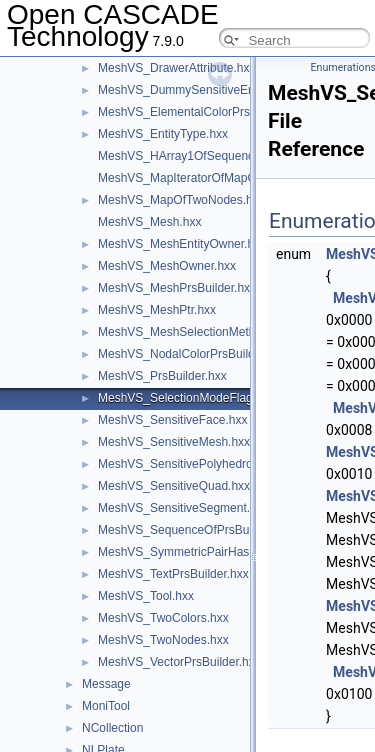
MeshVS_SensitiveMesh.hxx (174, 442)
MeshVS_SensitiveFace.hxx (172, 420)
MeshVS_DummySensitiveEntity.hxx (194, 90)
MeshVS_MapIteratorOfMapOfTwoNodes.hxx (218, 178)
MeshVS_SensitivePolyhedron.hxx (189, 464)
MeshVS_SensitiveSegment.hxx (183, 508)
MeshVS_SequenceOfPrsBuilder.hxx (195, 530)
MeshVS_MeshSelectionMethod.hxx (194, 332)
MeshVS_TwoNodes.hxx (163, 640)
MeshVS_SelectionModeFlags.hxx (189, 398)
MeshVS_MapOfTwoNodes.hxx (181, 200)
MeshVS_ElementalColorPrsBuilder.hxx (203, 112)
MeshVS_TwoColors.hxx (163, 618)
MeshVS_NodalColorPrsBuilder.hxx (192, 354)
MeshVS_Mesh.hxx (149, 222)
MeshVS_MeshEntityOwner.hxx (182, 244)
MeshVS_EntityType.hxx (163, 134)
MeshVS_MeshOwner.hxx (167, 266)
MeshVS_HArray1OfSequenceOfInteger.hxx (215, 156)
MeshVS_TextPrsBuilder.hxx (173, 574)
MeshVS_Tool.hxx (146, 596)
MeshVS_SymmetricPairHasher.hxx (193, 552)
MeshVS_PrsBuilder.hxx (162, 376)
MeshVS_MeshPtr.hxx (157, 310)
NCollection (112, 728)
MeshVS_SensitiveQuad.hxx (174, 486)
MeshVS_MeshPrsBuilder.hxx (177, 288)
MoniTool (106, 706)
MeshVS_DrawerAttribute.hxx (176, 68)
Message (106, 684)
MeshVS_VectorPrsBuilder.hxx (179, 662)
